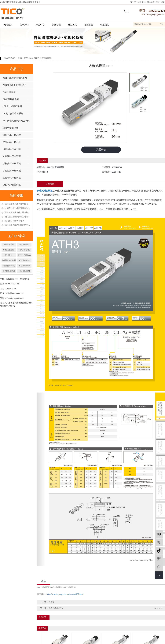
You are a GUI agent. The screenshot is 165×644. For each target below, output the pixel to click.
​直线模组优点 (24, 260)
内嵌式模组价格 (69, 587)
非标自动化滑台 (24, 250)
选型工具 (72, 25)
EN (135, 2)
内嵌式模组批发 (56, 587)
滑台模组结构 (24, 271)
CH (131, 2)
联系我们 (105, 25)
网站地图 (151, 2)
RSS (158, 2)
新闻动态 (56, 25)
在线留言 (89, 25)
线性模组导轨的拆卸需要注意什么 (18, 225)
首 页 (20, 58)
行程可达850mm (24, 255)
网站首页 (8, 25)
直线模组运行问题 (9, 260)
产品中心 (40, 25)
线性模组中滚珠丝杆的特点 (16, 204)
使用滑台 (9, 255)
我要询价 (101, 150)
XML (163, 2)
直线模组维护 (9, 244)
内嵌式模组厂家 (43, 587)
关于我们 (24, 25)
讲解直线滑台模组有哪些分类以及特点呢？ (18, 208)
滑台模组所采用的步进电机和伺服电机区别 (18, 212)
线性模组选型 (9, 250)
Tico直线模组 (24, 244)
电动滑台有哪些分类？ (14, 221)
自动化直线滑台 (9, 271)
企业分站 (142, 2)
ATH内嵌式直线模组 (42, 58)
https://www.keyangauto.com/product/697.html (65, 594)
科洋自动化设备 (9, 266)
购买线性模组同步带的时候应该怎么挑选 (18, 217)
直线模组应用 (24, 266)
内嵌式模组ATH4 (56, 608)
